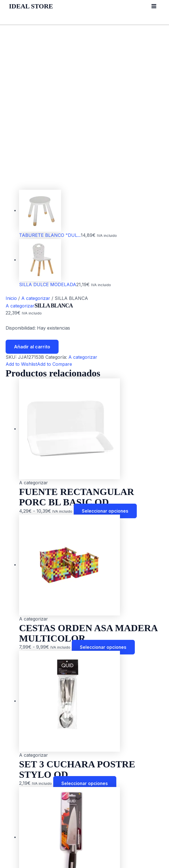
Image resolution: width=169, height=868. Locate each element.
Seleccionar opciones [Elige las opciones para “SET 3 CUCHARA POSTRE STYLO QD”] (86, 633)
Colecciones (22, 826)
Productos (20, 811)
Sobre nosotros (26, 847)
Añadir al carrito (32, 196)
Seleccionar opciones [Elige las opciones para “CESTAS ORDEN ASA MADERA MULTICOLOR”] (104, 497)
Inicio (11, 148)
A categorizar (36, 148)
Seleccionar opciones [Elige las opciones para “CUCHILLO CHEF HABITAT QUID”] (104, 769)
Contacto (19, 833)
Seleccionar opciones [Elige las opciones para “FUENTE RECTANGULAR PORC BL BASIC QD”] (106, 360)
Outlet (15, 840)
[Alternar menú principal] (154, 6)
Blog (14, 819)
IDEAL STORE (33, 6)
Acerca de (20, 804)
